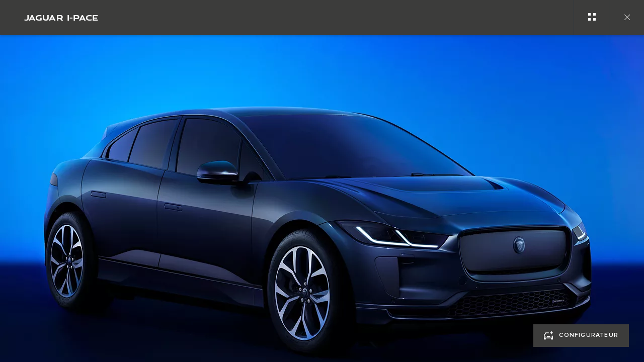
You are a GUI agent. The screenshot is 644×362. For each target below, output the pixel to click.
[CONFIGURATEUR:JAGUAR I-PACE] (581, 336)
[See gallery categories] (591, 18)
